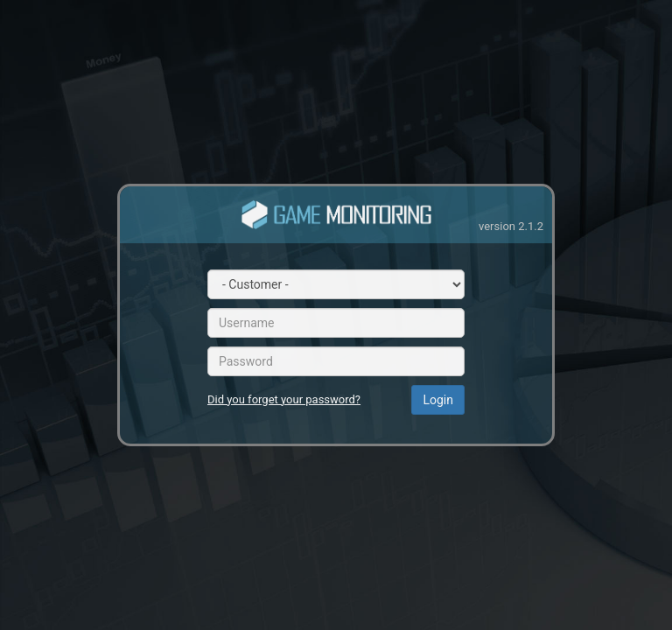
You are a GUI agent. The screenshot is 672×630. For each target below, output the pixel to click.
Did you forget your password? (284, 399)
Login (438, 400)
